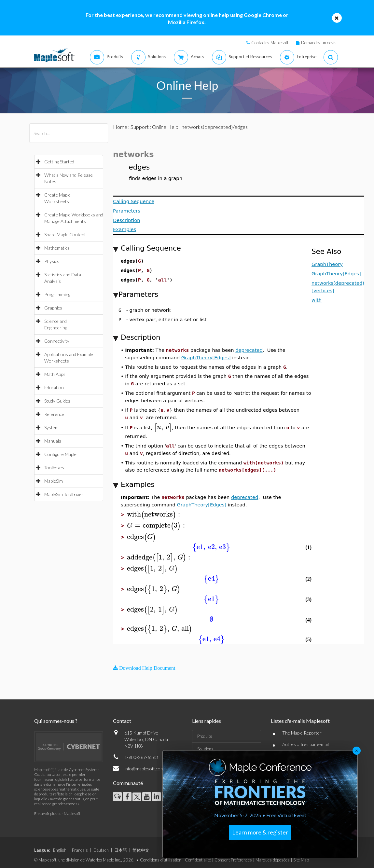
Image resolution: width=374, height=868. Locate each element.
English (60, 850)
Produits (205, 736)
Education (54, 387)
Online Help (165, 127)
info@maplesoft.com (144, 769)
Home (120, 127)
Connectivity (57, 341)
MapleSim (54, 481)
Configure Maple (60, 454)
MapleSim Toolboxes (64, 494)
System (51, 427)
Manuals (53, 441)
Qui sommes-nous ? (56, 721)
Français (80, 850)
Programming (57, 294)
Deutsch (101, 850)
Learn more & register (260, 832)
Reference (54, 414)
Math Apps (55, 374)
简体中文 (141, 850)
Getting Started (59, 162)
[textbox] (163, 427)
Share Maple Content (65, 234)
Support (140, 127)
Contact (122, 721)
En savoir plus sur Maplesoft (57, 813)
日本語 (121, 850)
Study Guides (57, 401)
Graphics (53, 308)
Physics (52, 261)
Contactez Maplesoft (270, 43)
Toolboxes (54, 468)
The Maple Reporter (302, 733)
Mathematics (57, 248)
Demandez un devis (319, 43)
